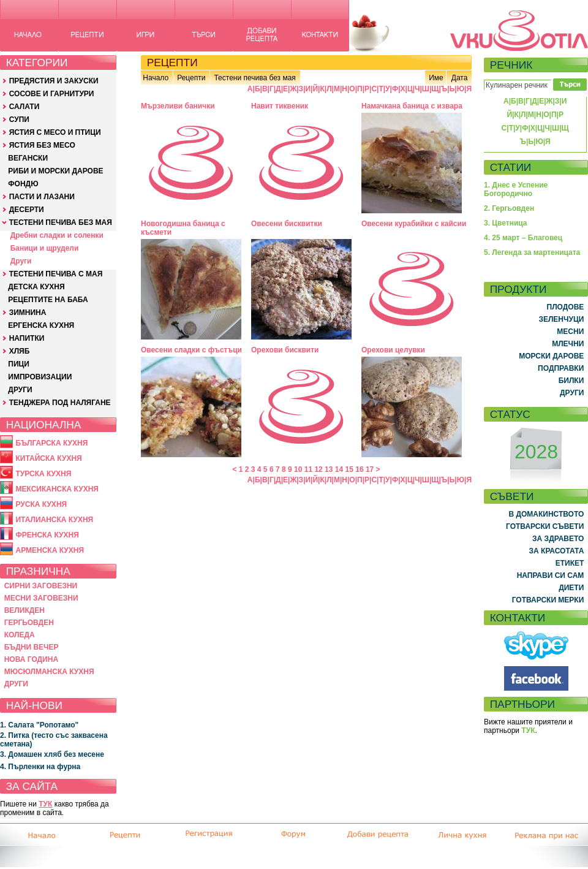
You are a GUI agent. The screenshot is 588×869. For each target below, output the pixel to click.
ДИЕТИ (571, 588)
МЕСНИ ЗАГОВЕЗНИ (41, 598)
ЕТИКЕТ (570, 563)
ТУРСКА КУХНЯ (43, 474)
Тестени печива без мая (254, 78)
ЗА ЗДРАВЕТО (558, 539)
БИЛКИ (571, 381)
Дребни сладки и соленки (57, 235)
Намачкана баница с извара (412, 106)
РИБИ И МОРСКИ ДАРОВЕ (55, 171)
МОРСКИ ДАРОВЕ (551, 356)
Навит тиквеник (280, 106)
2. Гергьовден (509, 208)
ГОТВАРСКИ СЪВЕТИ (545, 526)
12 (318, 469)
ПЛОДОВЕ (566, 307)
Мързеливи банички (178, 106)
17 (370, 469)
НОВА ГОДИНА (31, 659)
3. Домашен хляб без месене (52, 754)
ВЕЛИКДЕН (24, 610)
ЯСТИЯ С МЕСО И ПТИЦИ (55, 132)
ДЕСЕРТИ (27, 210)
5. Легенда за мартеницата (532, 252)
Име (436, 78)
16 (359, 469)
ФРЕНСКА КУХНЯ (47, 535)
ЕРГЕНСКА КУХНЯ (41, 325)
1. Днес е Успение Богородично (516, 189)
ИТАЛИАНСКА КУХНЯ (54, 520)
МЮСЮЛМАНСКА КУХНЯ (49, 672)
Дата (460, 78)
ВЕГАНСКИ (28, 158)
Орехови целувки (393, 350)
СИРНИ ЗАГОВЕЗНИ (41, 586)
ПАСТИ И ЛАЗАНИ (42, 197)
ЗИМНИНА (28, 313)
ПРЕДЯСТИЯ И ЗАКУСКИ (54, 81)
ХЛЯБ (20, 351)
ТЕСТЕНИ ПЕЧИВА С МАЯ (56, 274)
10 (298, 469)
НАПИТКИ (27, 338)
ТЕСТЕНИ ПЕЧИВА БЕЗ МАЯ (61, 222)
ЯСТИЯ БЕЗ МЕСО (42, 145)
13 (329, 469)
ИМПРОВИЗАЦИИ (40, 377)
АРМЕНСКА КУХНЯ (50, 550)
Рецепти (191, 78)
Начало (156, 78)
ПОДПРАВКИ (561, 368)
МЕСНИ (570, 332)
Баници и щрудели (45, 248)
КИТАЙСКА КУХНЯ (48, 458)
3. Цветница (506, 223)
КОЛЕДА (20, 635)
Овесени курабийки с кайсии (414, 224)
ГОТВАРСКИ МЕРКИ (548, 600)
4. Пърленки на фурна (40, 767)
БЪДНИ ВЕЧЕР (32, 647)
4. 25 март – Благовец (523, 238)
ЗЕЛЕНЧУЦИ (561, 319)
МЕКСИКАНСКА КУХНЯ (57, 489)
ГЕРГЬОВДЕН (29, 623)
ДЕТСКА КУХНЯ (36, 287)
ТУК (45, 804)
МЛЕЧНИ (568, 344)
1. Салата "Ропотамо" (39, 725)
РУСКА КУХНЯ (41, 504)
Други (21, 261)
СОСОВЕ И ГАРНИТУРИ (52, 94)
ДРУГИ (20, 390)
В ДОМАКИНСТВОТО (546, 514)
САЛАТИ (24, 107)
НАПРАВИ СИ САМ (551, 575)
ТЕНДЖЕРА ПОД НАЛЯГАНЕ (60, 403)
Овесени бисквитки (287, 224)
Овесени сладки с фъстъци (191, 350)
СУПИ (19, 120)
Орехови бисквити (285, 350)
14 (339, 469)
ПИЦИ (19, 364)
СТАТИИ (511, 167)
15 (349, 469)
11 (308, 469)
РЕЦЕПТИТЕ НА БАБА (48, 300)
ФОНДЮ (23, 184)
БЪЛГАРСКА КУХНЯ (51, 443)
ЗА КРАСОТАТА (557, 551)
